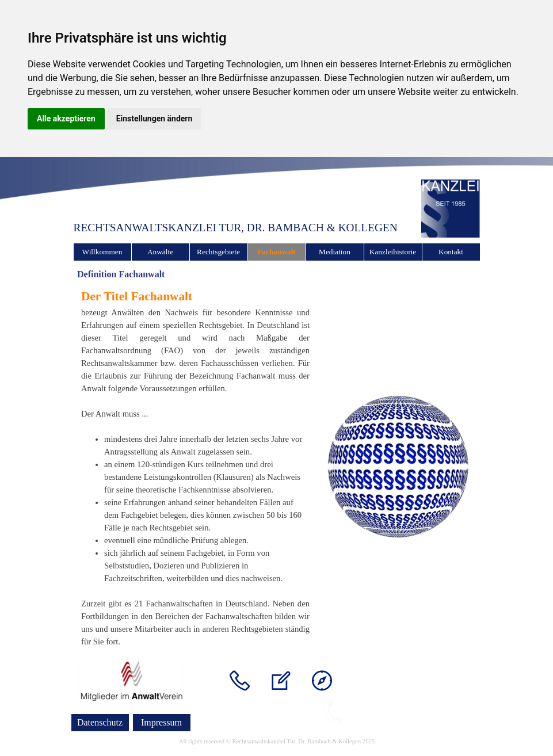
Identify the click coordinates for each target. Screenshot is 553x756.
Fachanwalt (276, 252)
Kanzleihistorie (393, 252)
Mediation (335, 252)
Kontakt (451, 252)
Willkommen (102, 252)
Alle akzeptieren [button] (66, 119)
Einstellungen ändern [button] (155, 119)
